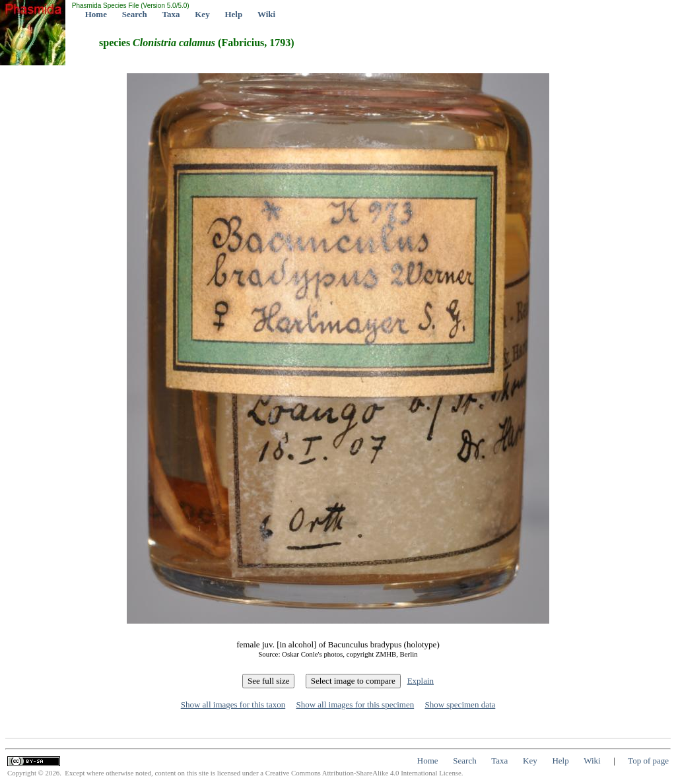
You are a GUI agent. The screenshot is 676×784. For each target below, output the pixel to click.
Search (135, 14)
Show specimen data (460, 704)
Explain (421, 681)
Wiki (266, 14)
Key (202, 14)
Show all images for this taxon (233, 704)
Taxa (171, 14)
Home (96, 14)
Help (233, 14)
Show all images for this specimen (355, 704)
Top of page (648, 761)
